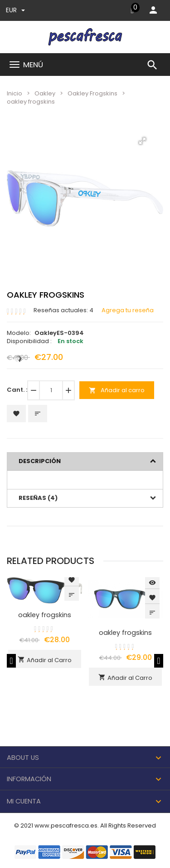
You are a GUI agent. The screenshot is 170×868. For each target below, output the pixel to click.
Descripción (40, 461)
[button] (142, 141)
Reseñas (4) (38, 498)
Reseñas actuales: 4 (63, 310)
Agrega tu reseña (128, 310)
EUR (15, 10)
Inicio (15, 93)
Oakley (45, 93)
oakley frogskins (45, 615)
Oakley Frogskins (92, 93)
